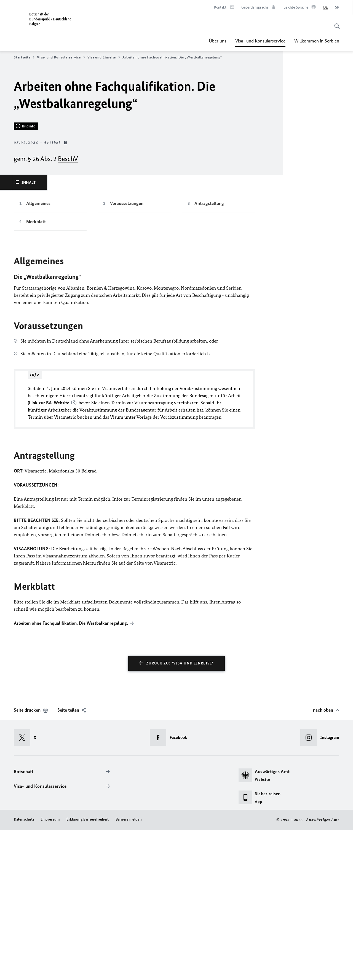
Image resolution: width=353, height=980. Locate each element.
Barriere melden (129, 970)
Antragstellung (209, 354)
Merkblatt (36, 372)
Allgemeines (38, 354)
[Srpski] (337, 7)
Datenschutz (24, 970)
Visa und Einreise (104, 57)
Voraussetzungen (127, 354)
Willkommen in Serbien (317, 41)
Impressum (50, 970)
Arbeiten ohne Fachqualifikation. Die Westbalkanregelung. (71, 773)
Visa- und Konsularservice (260, 41)
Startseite (24, 57)
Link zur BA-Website (49, 553)
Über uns (218, 41)
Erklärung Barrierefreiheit (88, 970)
